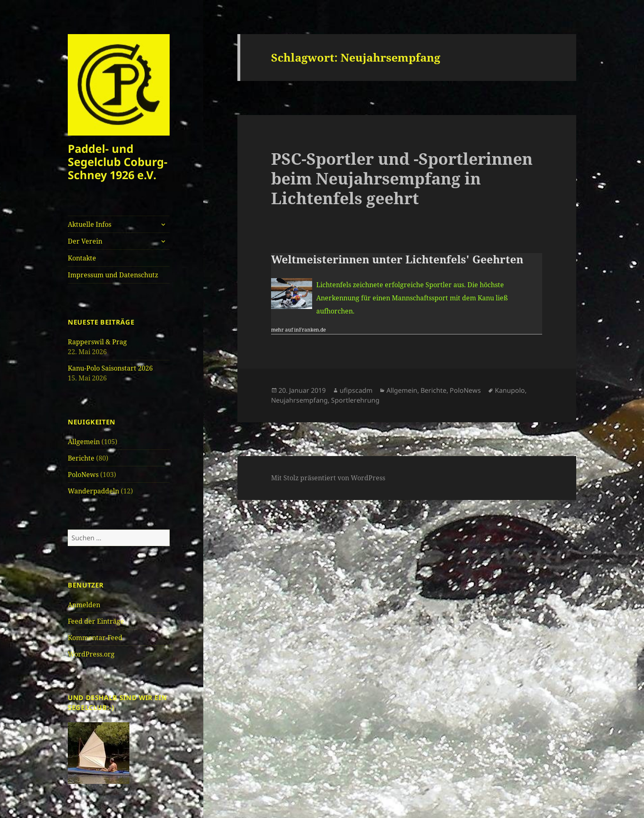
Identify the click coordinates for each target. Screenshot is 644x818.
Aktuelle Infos (90, 224)
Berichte (81, 458)
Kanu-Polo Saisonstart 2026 (110, 368)
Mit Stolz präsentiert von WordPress (328, 478)
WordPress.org (91, 654)
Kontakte (82, 258)
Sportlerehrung (355, 400)
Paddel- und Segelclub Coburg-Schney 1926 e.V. (118, 162)
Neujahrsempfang (299, 400)
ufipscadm (356, 390)
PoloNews (83, 475)
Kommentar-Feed (95, 638)
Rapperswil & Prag (97, 342)
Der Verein (85, 241)
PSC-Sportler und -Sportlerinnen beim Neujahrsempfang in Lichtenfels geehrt (402, 178)
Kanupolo (510, 390)
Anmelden (84, 605)
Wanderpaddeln (93, 491)
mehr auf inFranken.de (298, 330)
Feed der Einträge (96, 621)
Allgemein (84, 442)
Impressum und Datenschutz (113, 275)
